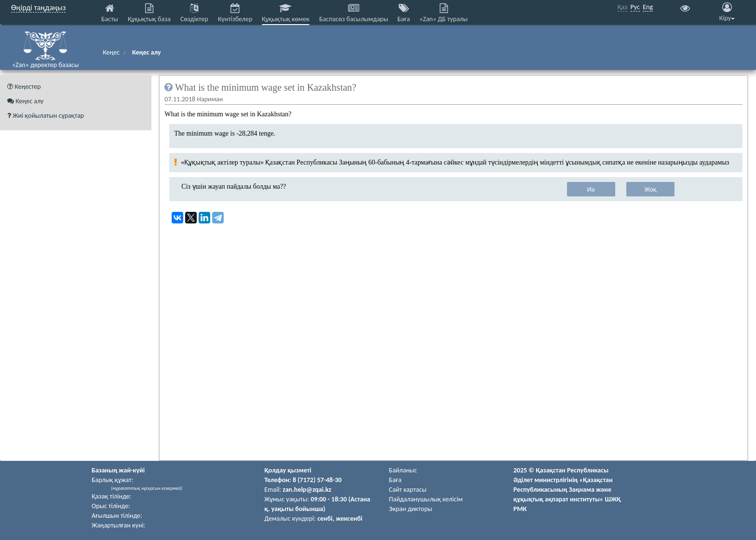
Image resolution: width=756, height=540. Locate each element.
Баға (395, 480)
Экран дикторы (411, 509)
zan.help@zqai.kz (307, 490)
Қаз (623, 7)
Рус (635, 7)
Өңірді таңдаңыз (38, 7)
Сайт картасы (408, 490)
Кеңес (111, 52)
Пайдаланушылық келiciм (426, 499)
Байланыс (403, 470)
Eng (648, 7)
